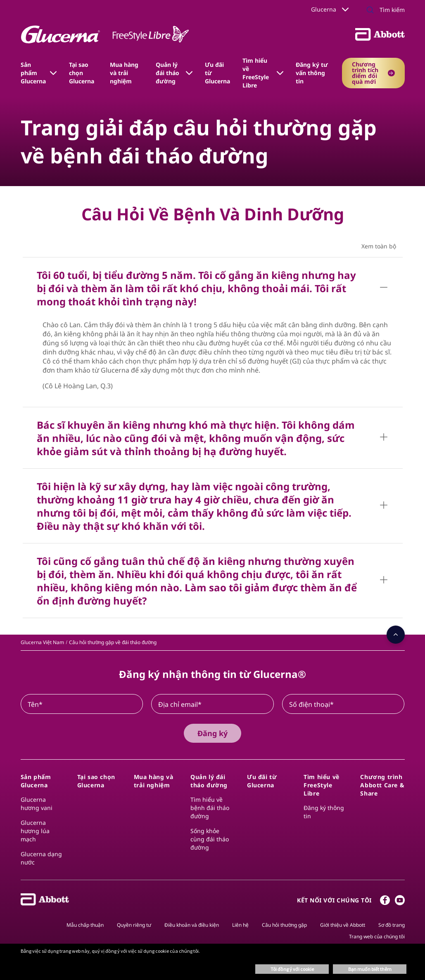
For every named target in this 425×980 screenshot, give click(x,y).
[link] (42, 642)
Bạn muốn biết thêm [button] (370, 969)
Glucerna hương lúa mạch (35, 831)
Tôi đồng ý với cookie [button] (292, 969)
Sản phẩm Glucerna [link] (33, 73)
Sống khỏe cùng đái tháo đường (210, 839)
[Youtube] (400, 902)
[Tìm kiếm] (383, 10)
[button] (370, 11)
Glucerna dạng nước (41, 858)
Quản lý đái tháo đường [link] (167, 73)
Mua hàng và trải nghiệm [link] (124, 73)
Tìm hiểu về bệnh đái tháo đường (210, 808)
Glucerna (330, 9)
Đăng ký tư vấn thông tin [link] (312, 73)
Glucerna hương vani (37, 804)
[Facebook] (385, 902)
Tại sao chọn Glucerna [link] (82, 73)
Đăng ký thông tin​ (324, 812)
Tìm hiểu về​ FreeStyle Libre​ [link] (256, 73)
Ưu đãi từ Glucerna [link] (217, 73)
